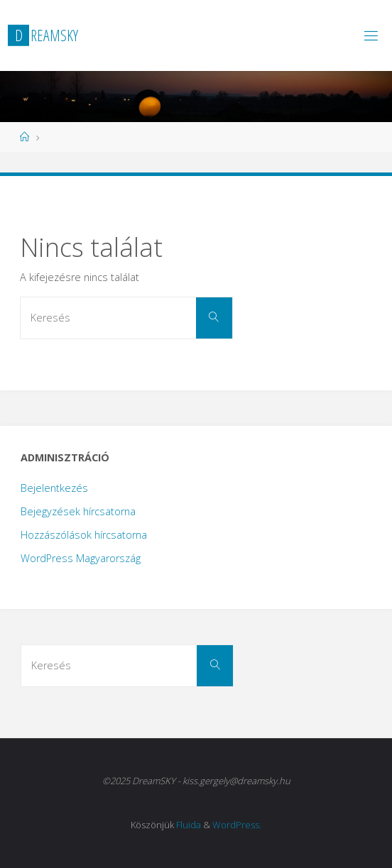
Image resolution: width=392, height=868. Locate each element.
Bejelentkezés (54, 488)
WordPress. (237, 825)
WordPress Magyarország (81, 558)
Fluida (189, 825)
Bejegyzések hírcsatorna (78, 511)
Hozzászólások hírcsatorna (84, 535)
